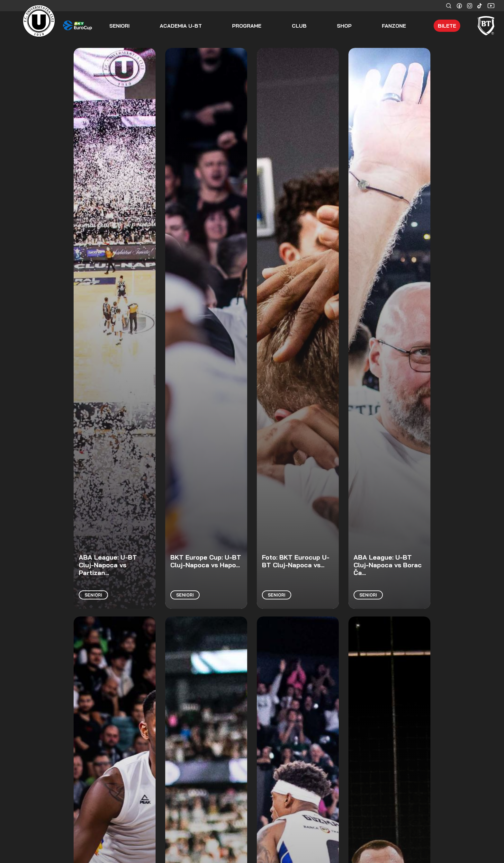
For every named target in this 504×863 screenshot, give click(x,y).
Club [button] (299, 26)
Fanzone (394, 26)
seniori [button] (119, 26)
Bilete (447, 26)
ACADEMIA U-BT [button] (181, 26)
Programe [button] (247, 26)
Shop (344, 26)
